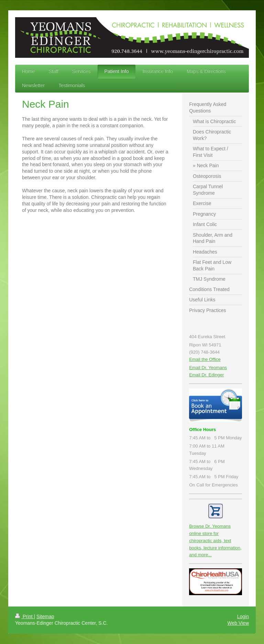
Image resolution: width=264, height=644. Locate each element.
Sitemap (45, 616)
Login (243, 616)
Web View (238, 623)
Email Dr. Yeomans (208, 368)
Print (25, 616)
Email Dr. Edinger (206, 375)
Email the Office (205, 359)
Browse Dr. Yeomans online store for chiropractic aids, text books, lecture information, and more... (215, 540)
